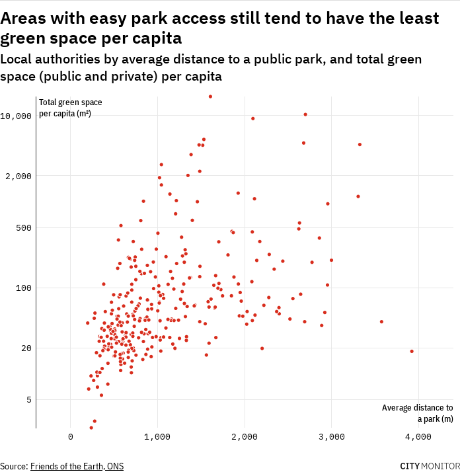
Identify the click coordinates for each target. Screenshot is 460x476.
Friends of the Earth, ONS (77, 466)
